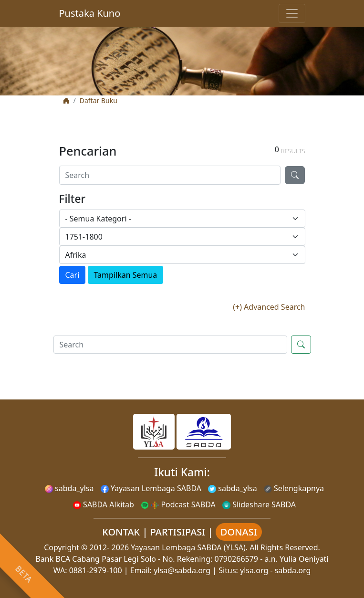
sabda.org (293, 570)
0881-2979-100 (96, 570)
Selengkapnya (294, 488)
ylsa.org (254, 570)
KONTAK (121, 532)
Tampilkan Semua (126, 275)
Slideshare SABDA (259, 504)
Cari (73, 275)
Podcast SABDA (178, 504)
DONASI (239, 532)
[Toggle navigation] (292, 13)
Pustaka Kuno (90, 13)
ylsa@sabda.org (182, 570)
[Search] (170, 175)
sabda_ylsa (69, 488)
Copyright (62, 547)
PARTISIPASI (178, 532)
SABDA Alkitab (104, 504)
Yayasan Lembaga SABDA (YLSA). (189, 547)
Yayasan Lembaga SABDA (151, 488)
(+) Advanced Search (269, 307)
